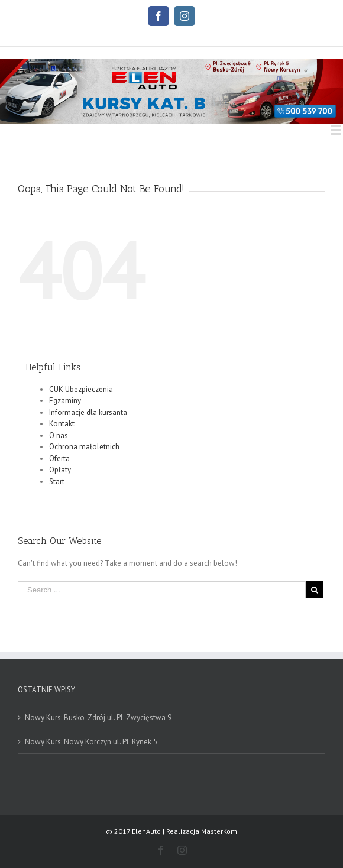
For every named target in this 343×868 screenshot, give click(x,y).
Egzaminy (65, 401)
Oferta (59, 459)
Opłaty (60, 470)
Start (57, 482)
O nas (59, 435)
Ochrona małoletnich (84, 447)
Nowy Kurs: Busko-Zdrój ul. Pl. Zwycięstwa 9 (98, 718)
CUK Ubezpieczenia (81, 389)
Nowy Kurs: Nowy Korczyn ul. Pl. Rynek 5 (91, 742)
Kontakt (62, 424)
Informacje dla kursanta (88, 412)
